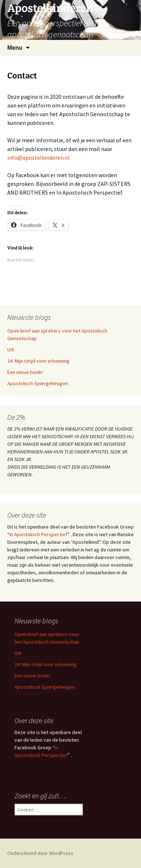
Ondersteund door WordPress (40, 853)
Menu (15, 48)
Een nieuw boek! (25, 372)
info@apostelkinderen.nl (39, 158)
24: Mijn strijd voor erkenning (38, 361)
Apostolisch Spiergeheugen (38, 383)
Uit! (11, 350)
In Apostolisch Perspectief (38, 534)
